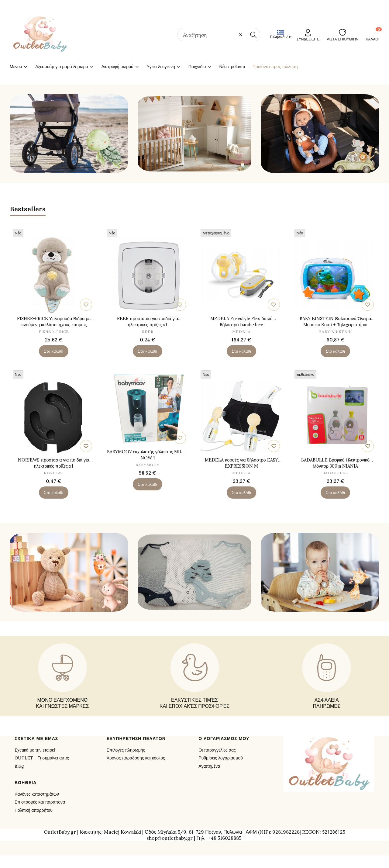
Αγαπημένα (209, 766)
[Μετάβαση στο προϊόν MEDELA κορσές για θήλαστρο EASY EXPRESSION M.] (241, 417)
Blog (19, 766)
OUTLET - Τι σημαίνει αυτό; (42, 758)
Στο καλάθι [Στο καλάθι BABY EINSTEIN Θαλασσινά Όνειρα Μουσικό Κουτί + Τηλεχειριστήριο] (335, 351)
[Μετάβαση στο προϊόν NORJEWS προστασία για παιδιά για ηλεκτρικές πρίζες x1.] (54, 417)
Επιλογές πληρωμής (126, 750)
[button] (253, 35)
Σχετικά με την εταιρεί (35, 750)
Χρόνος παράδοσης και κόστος (136, 758)
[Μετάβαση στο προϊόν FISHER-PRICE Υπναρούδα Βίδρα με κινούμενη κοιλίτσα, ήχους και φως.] (54, 275)
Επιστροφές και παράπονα (40, 802)
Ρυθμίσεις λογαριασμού (221, 758)
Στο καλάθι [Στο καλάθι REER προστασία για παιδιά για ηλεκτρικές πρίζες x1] (148, 351)
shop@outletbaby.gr (170, 838)
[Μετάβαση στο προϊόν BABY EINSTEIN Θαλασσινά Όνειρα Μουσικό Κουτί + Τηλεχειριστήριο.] (335, 275)
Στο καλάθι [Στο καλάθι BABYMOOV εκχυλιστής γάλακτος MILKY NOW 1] (148, 484)
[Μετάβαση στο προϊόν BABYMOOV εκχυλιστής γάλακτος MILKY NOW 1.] (148, 408)
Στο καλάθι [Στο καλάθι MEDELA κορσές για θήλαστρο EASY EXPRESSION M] (241, 493)
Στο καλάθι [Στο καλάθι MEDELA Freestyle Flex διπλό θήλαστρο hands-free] (241, 351)
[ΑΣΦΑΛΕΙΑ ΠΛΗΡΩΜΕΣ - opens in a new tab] (327, 676)
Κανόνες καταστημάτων (37, 794)
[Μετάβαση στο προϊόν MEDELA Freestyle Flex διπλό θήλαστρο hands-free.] (241, 275)
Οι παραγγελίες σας (217, 750)
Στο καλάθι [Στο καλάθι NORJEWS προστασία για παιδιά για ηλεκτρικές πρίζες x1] (54, 493)
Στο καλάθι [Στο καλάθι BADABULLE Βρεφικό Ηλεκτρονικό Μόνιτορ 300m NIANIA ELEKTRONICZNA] (335, 493)
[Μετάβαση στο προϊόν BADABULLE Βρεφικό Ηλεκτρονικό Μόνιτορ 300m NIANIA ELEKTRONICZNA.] (335, 417)
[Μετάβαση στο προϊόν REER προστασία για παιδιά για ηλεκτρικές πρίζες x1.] (148, 275)
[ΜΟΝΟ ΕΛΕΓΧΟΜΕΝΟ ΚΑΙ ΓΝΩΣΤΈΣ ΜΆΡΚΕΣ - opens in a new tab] (62, 676)
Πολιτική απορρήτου (34, 810)
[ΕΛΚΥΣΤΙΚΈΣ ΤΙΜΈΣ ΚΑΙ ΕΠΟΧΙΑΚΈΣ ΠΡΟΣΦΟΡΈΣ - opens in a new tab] (194, 676)
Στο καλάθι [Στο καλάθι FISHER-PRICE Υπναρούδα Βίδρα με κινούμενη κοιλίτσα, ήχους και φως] (54, 351)
